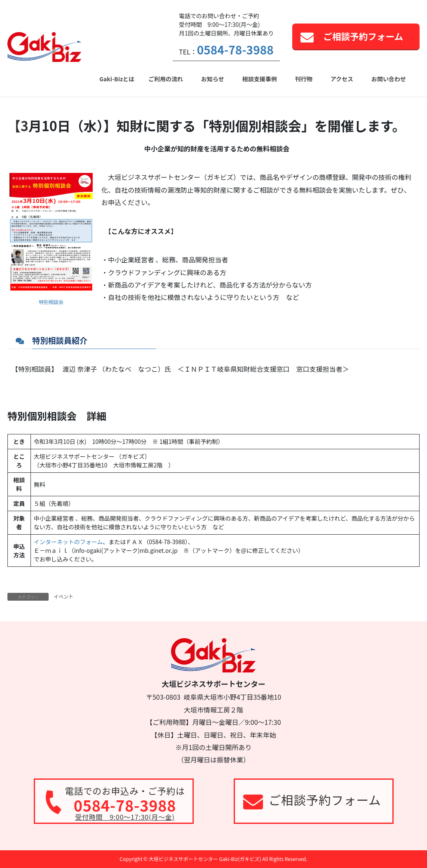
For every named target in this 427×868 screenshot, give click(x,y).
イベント (63, 596)
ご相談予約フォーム (363, 36)
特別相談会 (51, 302)
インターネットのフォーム (68, 542)
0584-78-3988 (235, 50)
